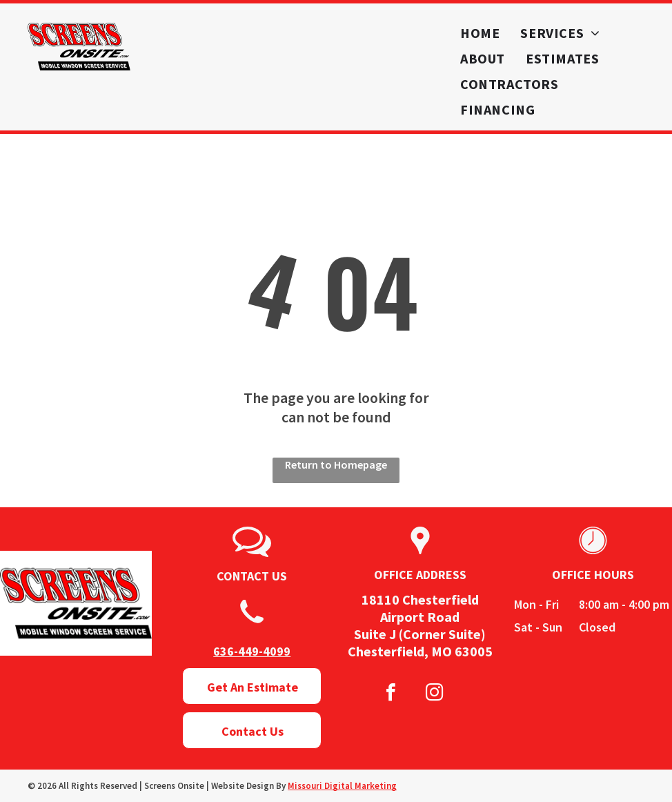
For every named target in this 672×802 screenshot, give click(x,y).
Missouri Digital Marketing (342, 786)
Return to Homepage (336, 464)
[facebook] (391, 694)
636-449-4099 (252, 651)
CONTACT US (252, 576)
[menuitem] (480, 33)
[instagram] (435, 694)
